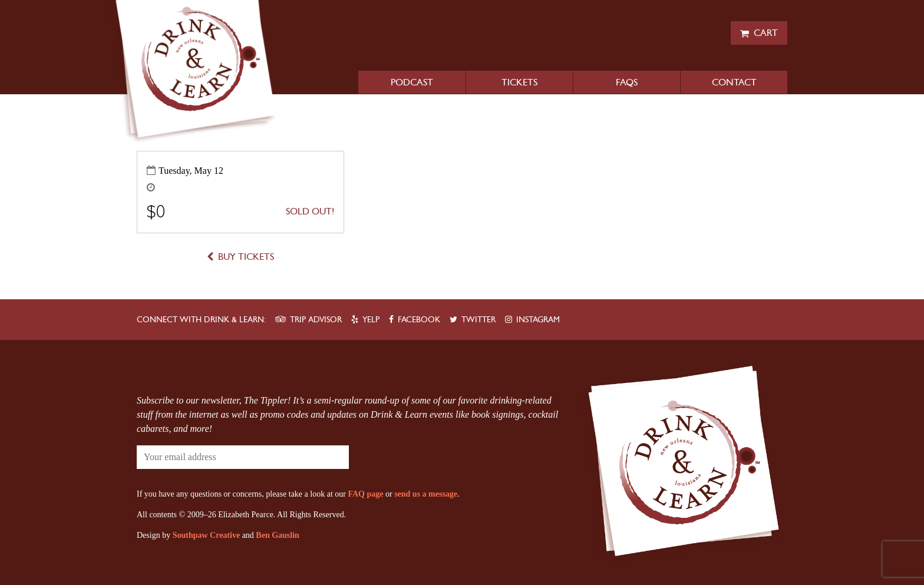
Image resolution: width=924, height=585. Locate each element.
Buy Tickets (246, 257)
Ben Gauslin (278, 535)
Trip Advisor (316, 320)
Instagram (538, 320)
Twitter (478, 320)
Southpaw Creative (206, 535)
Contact (734, 82)
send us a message (426, 494)
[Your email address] (207, 457)
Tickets (519, 82)
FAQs (627, 82)
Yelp (371, 320)
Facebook (419, 320)
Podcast (412, 82)
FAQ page (365, 494)
